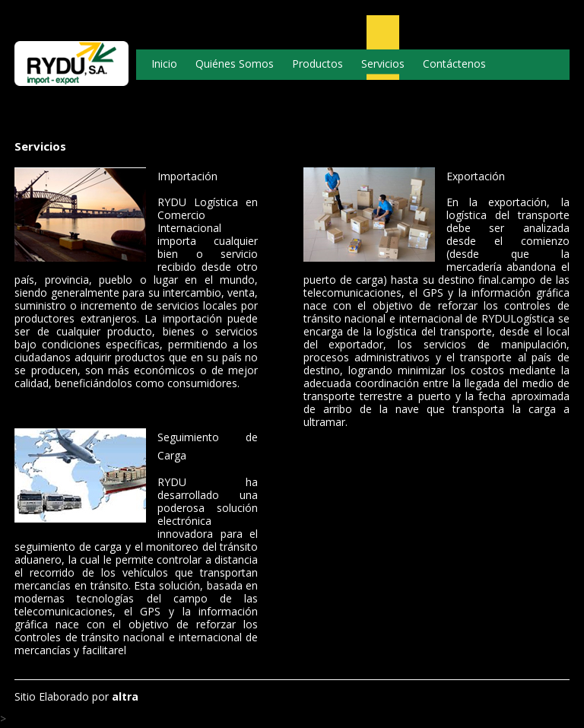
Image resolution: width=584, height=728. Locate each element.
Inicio (164, 64)
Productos (317, 64)
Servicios (383, 64)
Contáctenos (454, 64)
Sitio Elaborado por (76, 696)
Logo (71, 73)
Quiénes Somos (235, 64)
